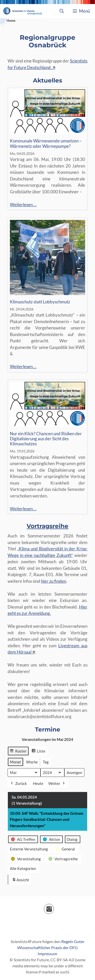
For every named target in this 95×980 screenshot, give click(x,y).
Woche (32, 762)
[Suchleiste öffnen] (62, 11)
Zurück (18, 783)
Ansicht (21, 881)
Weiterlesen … (23, 205)
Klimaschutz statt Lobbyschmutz (40, 302)
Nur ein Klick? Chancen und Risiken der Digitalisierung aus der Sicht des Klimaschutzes (46, 439)
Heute (38, 783)
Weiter (57, 783)
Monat (15, 762)
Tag (46, 762)
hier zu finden (54, 581)
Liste (38, 752)
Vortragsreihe (48, 526)
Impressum (48, 954)
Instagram (54, 907)
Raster (18, 752)
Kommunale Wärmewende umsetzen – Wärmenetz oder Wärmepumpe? (46, 143)
